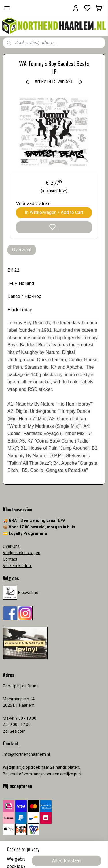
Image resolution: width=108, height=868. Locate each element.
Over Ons (11, 546)
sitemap (77, 857)
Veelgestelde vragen (22, 553)
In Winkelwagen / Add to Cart (54, 212)
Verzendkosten (17, 566)
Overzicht (22, 250)
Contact (10, 559)
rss (88, 857)
